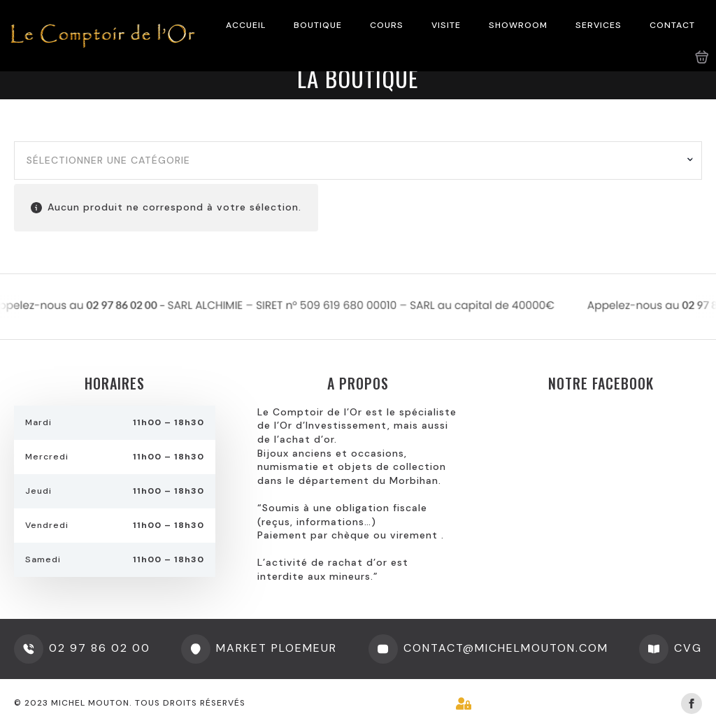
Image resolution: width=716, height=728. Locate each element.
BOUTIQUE (318, 25)
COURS (387, 25)
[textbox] (353, 161)
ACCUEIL (246, 25)
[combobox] (358, 161)
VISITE (446, 25)
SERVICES (599, 25)
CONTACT (672, 25)
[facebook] (692, 704)
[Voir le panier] (702, 57)
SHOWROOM (518, 25)
